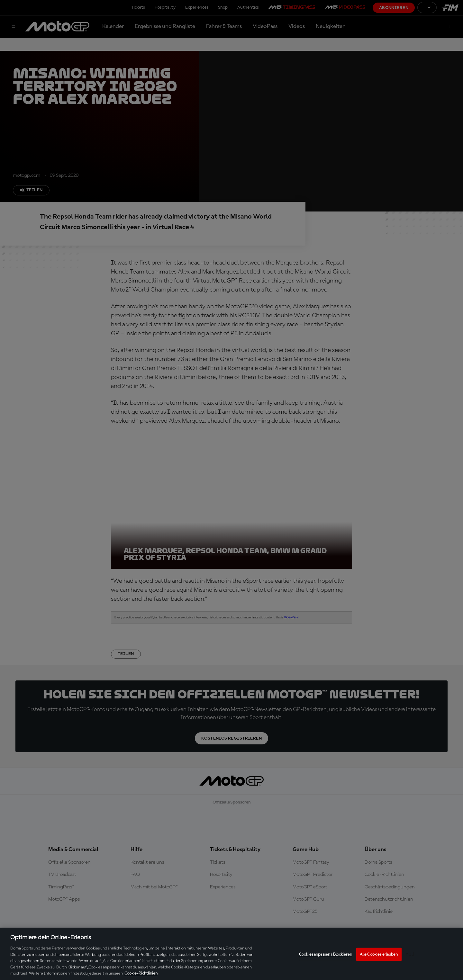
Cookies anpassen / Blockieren (326, 954)
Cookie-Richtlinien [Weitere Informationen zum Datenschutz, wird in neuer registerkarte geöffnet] (141, 973)
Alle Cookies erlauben (379, 954)
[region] (232, 954)
